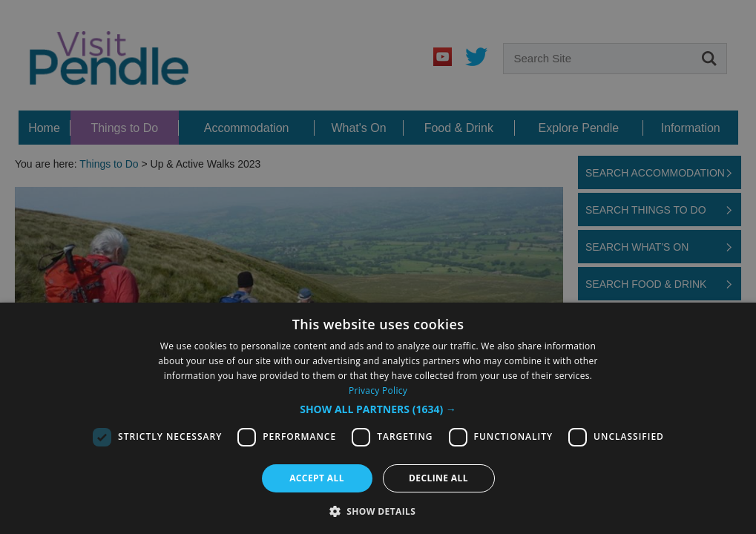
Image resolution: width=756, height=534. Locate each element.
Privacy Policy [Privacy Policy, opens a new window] (378, 390)
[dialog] (378, 267)
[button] (378, 409)
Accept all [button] (317, 478)
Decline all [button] (438, 478)
